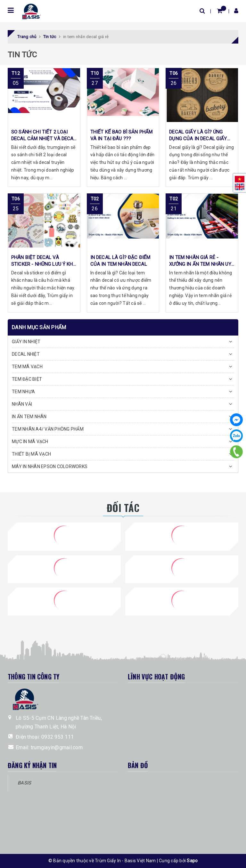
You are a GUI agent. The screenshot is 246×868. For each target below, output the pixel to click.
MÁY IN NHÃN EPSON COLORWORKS (50, 466)
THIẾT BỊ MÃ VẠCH (31, 454)
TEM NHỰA (23, 392)
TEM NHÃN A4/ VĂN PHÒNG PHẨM (48, 429)
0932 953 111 (57, 737)
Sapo (192, 861)
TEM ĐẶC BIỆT (27, 379)
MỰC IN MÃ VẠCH (30, 442)
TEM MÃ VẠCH (27, 367)
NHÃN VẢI (22, 404)
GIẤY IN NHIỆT (26, 342)
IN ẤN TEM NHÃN (29, 417)
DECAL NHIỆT (26, 354)
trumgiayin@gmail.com (57, 747)
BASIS (24, 783)
